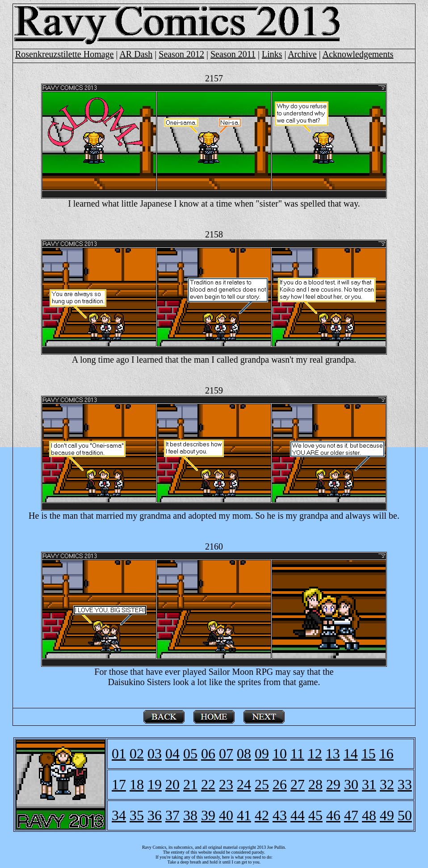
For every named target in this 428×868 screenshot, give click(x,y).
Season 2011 (233, 54)
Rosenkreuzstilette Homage (65, 54)
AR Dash (136, 54)
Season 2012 (181, 54)
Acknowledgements (358, 54)
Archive (302, 54)
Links (272, 54)
